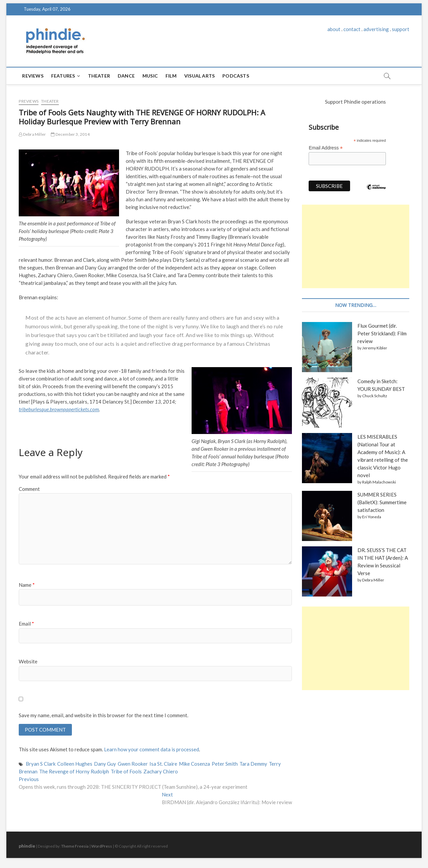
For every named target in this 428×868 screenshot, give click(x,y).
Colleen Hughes (75, 764)
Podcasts (236, 76)
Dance (126, 76)
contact (352, 29)
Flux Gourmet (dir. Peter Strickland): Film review (382, 333)
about (334, 29)
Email (26, 624)
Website (28, 661)
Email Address (326, 148)
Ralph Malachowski (379, 482)
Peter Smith (225, 764)
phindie (27, 846)
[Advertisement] (355, 246)
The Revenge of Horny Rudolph (74, 771)
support (401, 29)
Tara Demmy (253, 764)
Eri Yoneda (372, 517)
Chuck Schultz (375, 396)
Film (171, 76)
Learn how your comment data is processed (151, 749)
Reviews (33, 76)
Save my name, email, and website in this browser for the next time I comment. (103, 715)
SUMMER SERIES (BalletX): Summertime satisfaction (382, 502)
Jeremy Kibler (375, 348)
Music (150, 76)
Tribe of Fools (126, 771)
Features (63, 76)
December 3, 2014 (70, 134)
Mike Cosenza (194, 764)
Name (27, 585)
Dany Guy (105, 764)
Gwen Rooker (133, 764)
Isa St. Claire (163, 764)
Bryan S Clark (41, 764)
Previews (29, 101)
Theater (99, 76)
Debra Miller (32, 134)
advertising (376, 29)
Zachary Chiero (161, 771)
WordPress (102, 846)
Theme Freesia (75, 846)
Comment (29, 489)
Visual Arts (199, 76)
